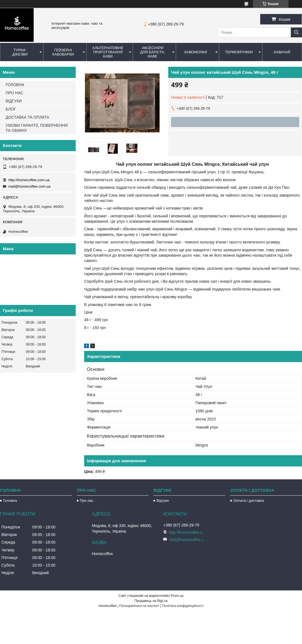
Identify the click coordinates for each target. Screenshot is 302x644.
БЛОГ (11, 109)
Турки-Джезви (20, 52)
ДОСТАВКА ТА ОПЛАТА (27, 117)
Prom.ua (177, 596)
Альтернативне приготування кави (108, 52)
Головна (10, 501)
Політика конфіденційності (183, 606)
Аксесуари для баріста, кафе (153, 52)
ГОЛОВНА (15, 85)
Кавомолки (196, 52)
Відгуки (162, 501)
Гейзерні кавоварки (63, 52)
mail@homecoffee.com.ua (29, 186)
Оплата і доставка (249, 501)
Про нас (87, 501)
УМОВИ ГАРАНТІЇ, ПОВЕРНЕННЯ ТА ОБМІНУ (37, 128)
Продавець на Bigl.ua (151, 601)
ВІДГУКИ (14, 101)
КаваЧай (282, 52)
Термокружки (239, 52)
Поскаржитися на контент (139, 606)
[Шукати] (296, 32)
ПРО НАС (14, 93)
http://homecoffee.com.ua (29, 180)
